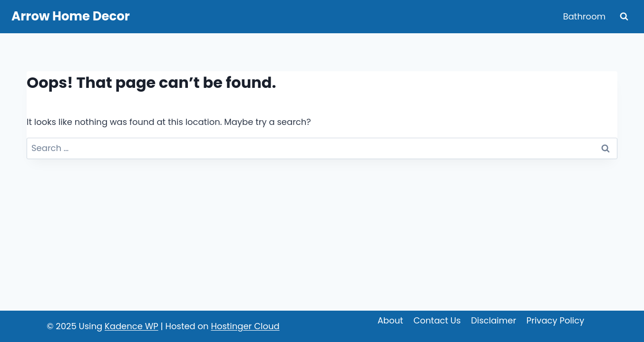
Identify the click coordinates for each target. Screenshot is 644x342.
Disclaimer (493, 320)
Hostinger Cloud (245, 326)
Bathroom (585, 16)
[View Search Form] (624, 17)
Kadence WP (132, 326)
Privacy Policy (556, 320)
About (390, 320)
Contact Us (437, 320)
